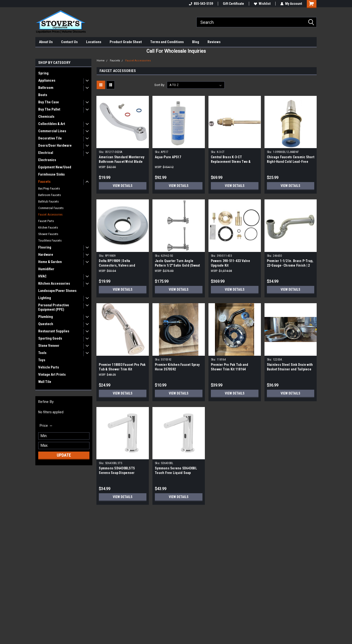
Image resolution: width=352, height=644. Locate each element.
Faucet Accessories (50, 214)
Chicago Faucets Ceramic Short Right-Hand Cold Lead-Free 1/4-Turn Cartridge (291, 162)
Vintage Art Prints (52, 375)
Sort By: (160, 85)
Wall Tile (45, 382)
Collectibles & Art (52, 124)
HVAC (42, 276)
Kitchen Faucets (48, 227)
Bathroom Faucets (50, 195)
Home (101, 61)
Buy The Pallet (49, 109)
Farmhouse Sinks (51, 174)
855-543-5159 (201, 4)
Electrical (46, 153)
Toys (42, 360)
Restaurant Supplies (54, 331)
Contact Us (69, 42)
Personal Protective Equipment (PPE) (54, 307)
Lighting (45, 298)
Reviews (214, 42)
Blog (196, 42)
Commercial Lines (52, 131)
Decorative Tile (50, 138)
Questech (46, 324)
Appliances (47, 80)
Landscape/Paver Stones (57, 291)
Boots (43, 95)
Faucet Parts (46, 221)
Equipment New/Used (55, 167)
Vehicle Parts (49, 367)
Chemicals (46, 117)
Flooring (45, 247)
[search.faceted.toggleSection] (46, 426)
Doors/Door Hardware (55, 145)
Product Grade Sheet (126, 42)
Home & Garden (50, 262)
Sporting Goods (50, 338)
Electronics (47, 160)
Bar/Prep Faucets (49, 188)
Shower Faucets (48, 234)
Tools (42, 353)
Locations (94, 42)
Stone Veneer (49, 346)
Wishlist (262, 4)
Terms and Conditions (167, 42)
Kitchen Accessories (54, 283)
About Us (46, 42)
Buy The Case (49, 102)
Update (64, 455)
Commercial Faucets (51, 208)
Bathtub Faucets (48, 201)
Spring (43, 73)
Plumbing (46, 317)
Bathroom (46, 88)
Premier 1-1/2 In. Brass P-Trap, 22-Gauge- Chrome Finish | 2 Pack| (290, 265)
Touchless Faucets (50, 240)
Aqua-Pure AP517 (168, 157)
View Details (123, 186)
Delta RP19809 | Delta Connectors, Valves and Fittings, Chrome (117, 265)
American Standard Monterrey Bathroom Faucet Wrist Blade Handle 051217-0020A (122, 162)
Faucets (44, 182)
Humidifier (46, 269)
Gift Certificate (233, 4)
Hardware (46, 255)
